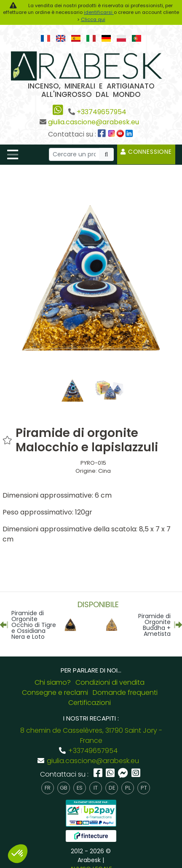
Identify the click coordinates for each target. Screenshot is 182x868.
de (112, 788)
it (96, 788)
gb (64, 788)
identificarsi (99, 12)
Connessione (146, 152)
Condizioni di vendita (110, 682)
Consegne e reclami (55, 693)
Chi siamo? (53, 682)
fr (48, 788)
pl (128, 788)
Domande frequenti (125, 693)
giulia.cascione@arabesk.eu (94, 122)
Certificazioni (90, 703)
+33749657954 (102, 112)
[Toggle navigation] (13, 155)
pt (144, 788)
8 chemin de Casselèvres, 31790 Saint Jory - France (91, 735)
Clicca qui (93, 19)
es (80, 788)
